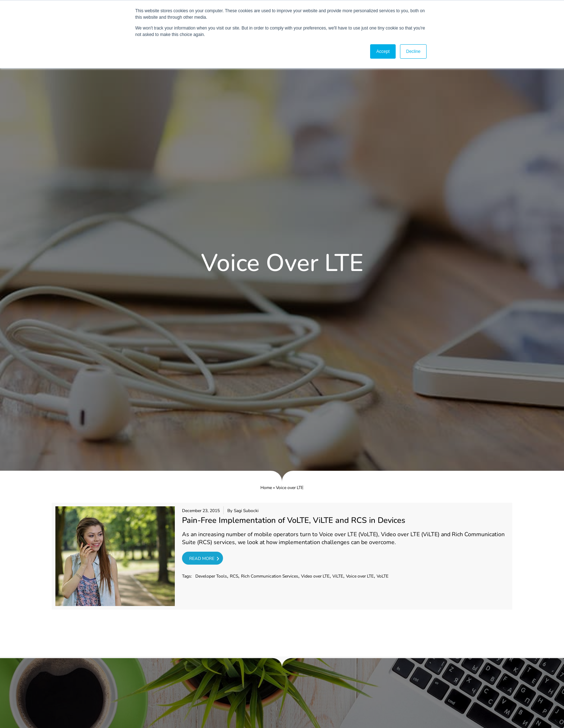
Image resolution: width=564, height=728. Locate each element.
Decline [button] (413, 51)
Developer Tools (211, 576)
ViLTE (338, 576)
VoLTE (383, 576)
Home (266, 488)
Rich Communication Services (270, 576)
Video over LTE (315, 576)
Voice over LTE (360, 576)
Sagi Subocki (246, 511)
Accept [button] (383, 51)
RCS (234, 576)
